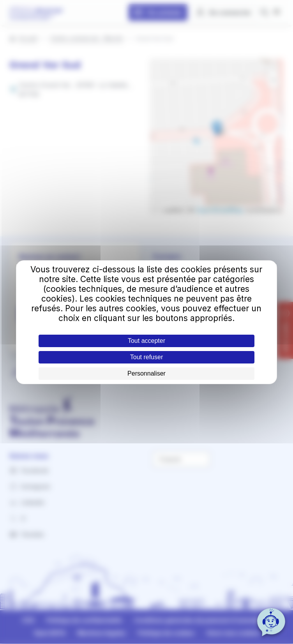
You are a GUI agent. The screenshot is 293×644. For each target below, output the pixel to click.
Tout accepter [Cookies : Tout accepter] (146, 341)
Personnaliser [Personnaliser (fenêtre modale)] (146, 373)
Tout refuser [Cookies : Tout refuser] (146, 357)
